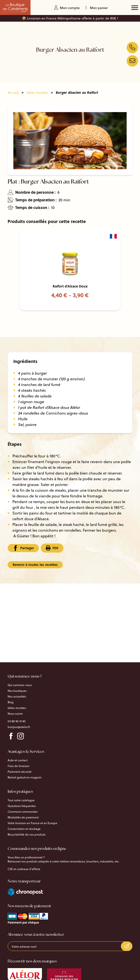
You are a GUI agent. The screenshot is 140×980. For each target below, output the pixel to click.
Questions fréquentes (22, 806)
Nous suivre (15, 714)
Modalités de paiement (23, 817)
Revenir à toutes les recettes (35, 565)
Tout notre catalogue (21, 800)
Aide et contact (18, 760)
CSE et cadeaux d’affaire (24, 869)
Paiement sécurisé (20, 772)
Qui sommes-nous (20, 685)
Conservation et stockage (24, 829)
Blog (10, 702)
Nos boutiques (17, 691)
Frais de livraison (18, 766)
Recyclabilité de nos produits (27, 835)
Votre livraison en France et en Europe (32, 823)
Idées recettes (37, 93)
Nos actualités (17, 697)
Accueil (13, 93)
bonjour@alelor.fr (19, 727)
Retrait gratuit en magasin (25, 777)
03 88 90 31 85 (17, 721)
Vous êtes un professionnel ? (26, 857)
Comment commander (23, 812)
